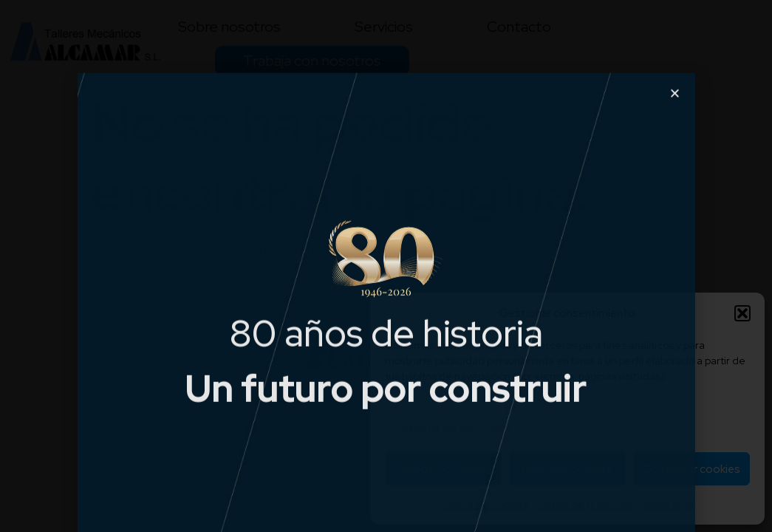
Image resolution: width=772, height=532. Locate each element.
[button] (675, 120)
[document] (386, 266)
